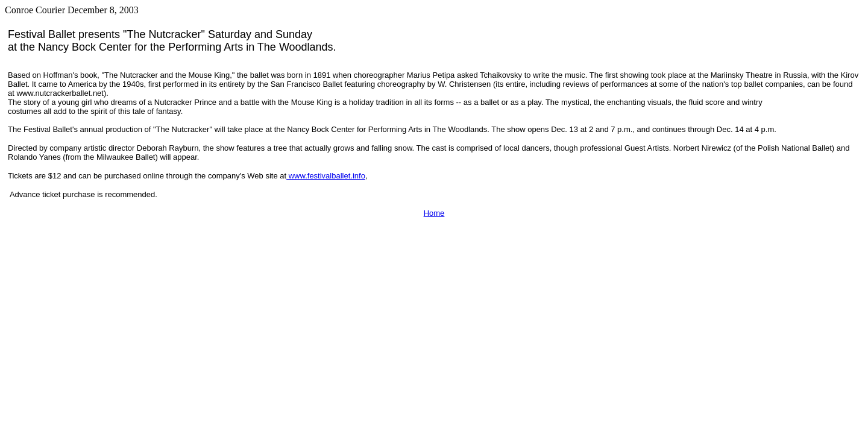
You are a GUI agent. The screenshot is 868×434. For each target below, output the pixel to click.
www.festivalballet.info (326, 176)
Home (434, 213)
